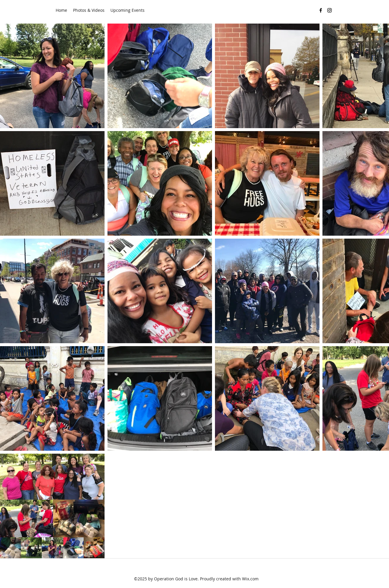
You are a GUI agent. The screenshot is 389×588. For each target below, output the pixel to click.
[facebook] (321, 10)
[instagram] (330, 10)
